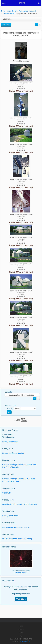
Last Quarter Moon (10, 442)
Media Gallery (12, 11)
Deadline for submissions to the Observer (20, 504)
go (9, 412)
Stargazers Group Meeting (13, 453)
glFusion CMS (25, 641)
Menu (4, 3)
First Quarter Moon (10, 516)
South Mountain (8, 14)
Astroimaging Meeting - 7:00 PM (16, 527)
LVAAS (22, 3)
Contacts (21, 629)
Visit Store (21, 599)
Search (21, 633)
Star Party (7, 493)
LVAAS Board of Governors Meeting (17, 539)
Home (3, 11)
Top (21, 636)
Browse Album (21, 573)
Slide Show (6, 25)
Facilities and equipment (27, 11)
